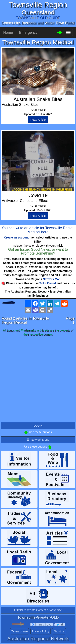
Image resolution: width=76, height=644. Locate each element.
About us (59, 631)
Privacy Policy (40, 631)
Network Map (52, 279)
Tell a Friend (48, 283)
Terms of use (19, 631)
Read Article (38, 120)
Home (8, 33)
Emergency (28, 33)
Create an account (16, 237)
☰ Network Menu (38, 440)
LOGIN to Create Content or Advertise (38, 610)
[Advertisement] (38, 379)
